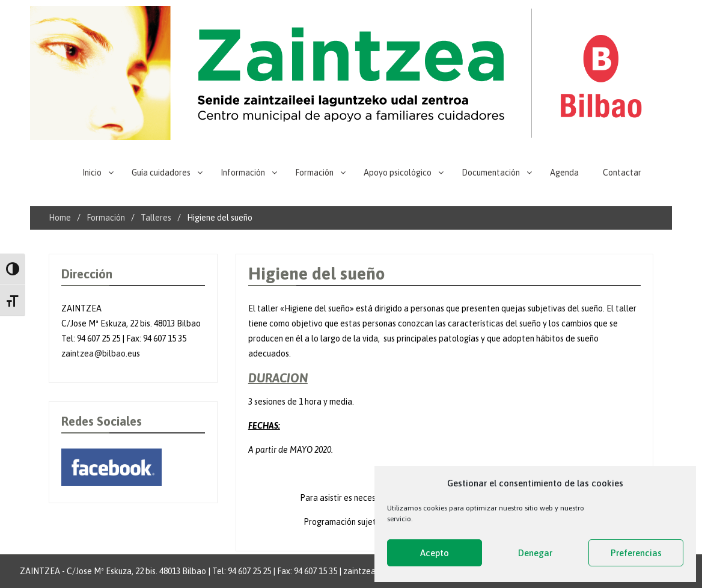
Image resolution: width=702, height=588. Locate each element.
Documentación (491, 173)
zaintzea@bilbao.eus (101, 354)
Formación (314, 173)
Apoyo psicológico (398, 173)
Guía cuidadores (161, 173)
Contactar (622, 173)
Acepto (435, 553)
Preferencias (636, 553)
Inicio (92, 173)
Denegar (535, 553)
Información (243, 173)
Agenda (564, 173)
